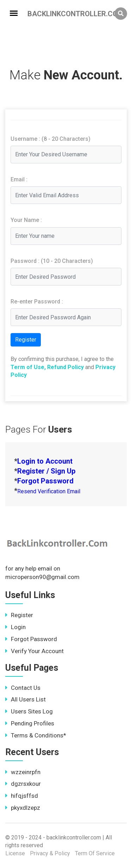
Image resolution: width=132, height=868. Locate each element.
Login (15, 627)
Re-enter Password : (37, 302)
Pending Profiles (30, 723)
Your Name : (26, 220)
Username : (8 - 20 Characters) (51, 139)
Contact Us (23, 688)
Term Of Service (95, 853)
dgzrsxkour (23, 784)
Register (19, 615)
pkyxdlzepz (23, 808)
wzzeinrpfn (23, 772)
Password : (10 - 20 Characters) (52, 261)
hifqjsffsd (22, 796)
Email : (19, 179)
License (15, 853)
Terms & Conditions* (36, 735)
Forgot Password (31, 639)
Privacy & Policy (50, 853)
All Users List (26, 699)
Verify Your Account (34, 651)
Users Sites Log (29, 711)
